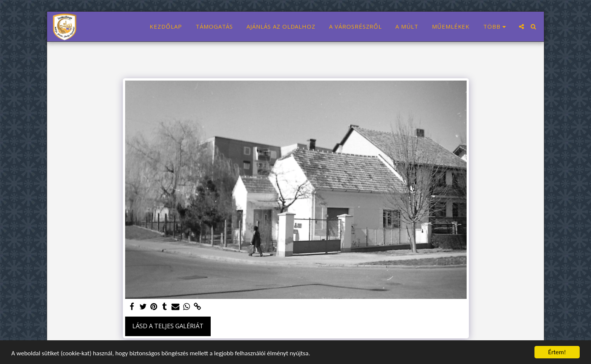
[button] (521, 27)
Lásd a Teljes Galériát (168, 326)
